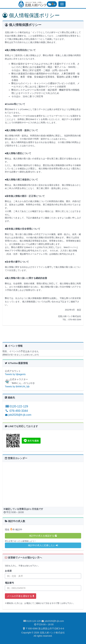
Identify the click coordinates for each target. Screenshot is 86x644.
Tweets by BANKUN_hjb (17, 386)
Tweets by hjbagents (15, 374)
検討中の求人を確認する (43, 536)
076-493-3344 (16, 411)
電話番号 (9, 583)
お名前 (8, 571)
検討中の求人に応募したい (43, 545)
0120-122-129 (16, 406)
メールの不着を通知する (21, 596)
